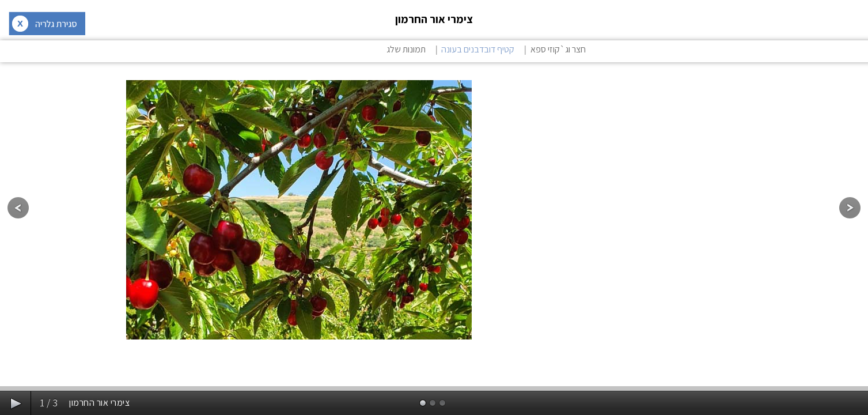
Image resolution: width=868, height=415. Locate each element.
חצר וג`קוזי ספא (558, 49)
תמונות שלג (406, 49)
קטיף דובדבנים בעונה (478, 49)
